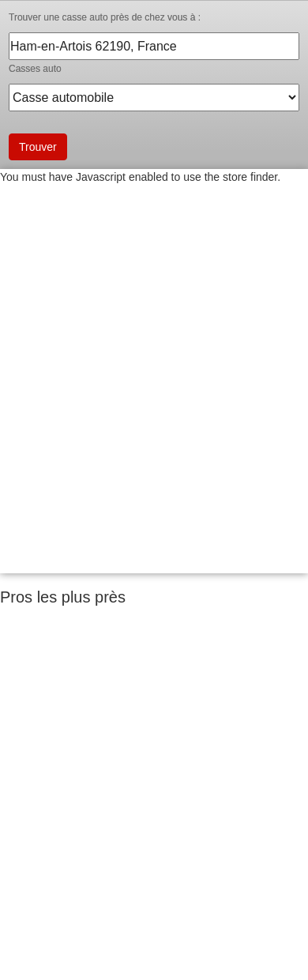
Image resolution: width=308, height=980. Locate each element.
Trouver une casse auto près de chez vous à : (105, 17)
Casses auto (35, 69)
